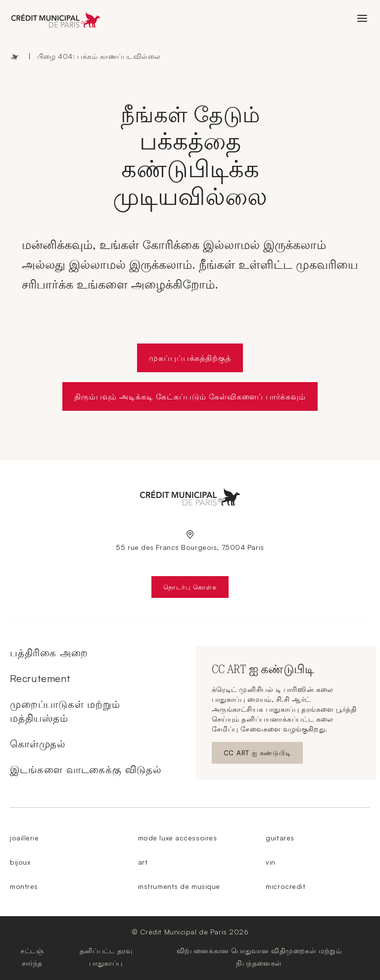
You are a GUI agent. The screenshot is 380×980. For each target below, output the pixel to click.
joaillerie (24, 838)
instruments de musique (179, 886)
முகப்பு (15, 56)
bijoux (20, 862)
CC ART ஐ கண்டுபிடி (261, 755)
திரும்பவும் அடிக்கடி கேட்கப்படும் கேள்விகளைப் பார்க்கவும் (190, 396)
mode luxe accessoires (178, 838)
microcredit (285, 886)
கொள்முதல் (38, 744)
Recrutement (40, 678)
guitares (280, 838)
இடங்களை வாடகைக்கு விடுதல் (86, 769)
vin (271, 862)
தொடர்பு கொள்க (196, 589)
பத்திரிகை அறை (49, 653)
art (143, 862)
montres (24, 886)
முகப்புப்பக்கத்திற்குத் (190, 358)
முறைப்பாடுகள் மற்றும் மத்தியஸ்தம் (65, 711)
